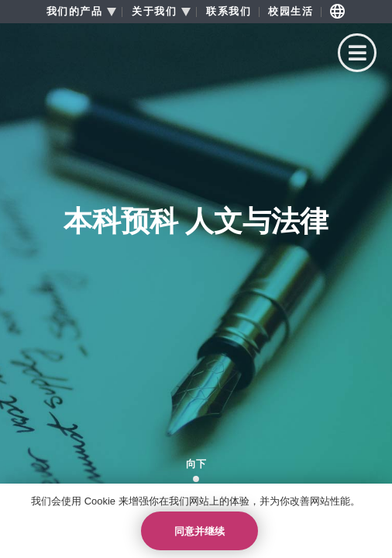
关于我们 (154, 12)
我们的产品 (75, 12)
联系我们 (229, 12)
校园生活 (291, 12)
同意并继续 (199, 531)
